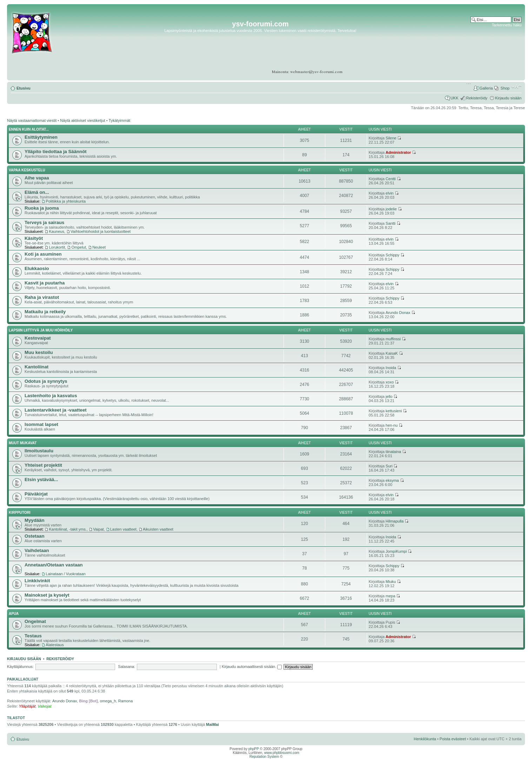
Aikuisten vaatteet (158, 529)
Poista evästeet (453, 739)
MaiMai (212, 724)
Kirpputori (20, 513)
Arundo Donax (398, 313)
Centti (391, 179)
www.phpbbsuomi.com (282, 753)
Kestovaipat (38, 338)
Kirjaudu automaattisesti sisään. (252, 667)
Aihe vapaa (37, 178)
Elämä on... (37, 192)
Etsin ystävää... (41, 480)
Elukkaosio (37, 268)
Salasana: (127, 667)
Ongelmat (35, 621)
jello (389, 396)
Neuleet (99, 247)
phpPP (254, 749)
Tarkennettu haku (507, 25)
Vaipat (98, 529)
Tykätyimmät (120, 120)
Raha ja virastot (42, 297)
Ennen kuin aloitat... (29, 129)
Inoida (391, 368)
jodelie (391, 209)
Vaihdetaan (37, 550)
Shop (505, 88)
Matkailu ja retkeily (45, 312)
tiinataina (393, 452)
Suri (389, 466)
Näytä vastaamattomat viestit (32, 120)
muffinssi (393, 339)
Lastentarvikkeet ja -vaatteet (56, 410)
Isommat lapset (41, 424)
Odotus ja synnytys (46, 381)
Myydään (34, 520)
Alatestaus (55, 645)
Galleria (486, 88)
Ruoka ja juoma (42, 208)
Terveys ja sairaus (44, 222)
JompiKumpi (396, 551)
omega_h (108, 701)
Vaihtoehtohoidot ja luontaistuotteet (101, 231)
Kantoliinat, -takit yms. (68, 529)
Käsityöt (34, 238)
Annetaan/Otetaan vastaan (54, 565)
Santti (391, 223)
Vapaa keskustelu (27, 170)
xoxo (390, 382)
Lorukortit (57, 247)
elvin (390, 193)
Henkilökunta (425, 739)
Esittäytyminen (41, 137)
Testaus (33, 636)
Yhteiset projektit (43, 465)
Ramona (126, 701)
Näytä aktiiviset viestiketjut (82, 120)
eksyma (392, 480)
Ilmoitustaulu (39, 451)
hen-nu (392, 425)
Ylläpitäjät (27, 706)
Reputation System (264, 757)
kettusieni (394, 411)
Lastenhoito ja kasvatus (51, 396)
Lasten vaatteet (123, 529)
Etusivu (24, 88)
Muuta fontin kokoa (516, 87)
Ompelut (79, 247)
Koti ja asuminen (43, 254)
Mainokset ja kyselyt (47, 595)
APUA (14, 614)
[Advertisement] (494, 49)
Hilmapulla (395, 521)
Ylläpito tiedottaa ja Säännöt (56, 152)
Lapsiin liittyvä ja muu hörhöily (41, 330)
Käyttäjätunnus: (20, 667)
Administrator (398, 152)
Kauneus (56, 231)
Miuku (391, 582)
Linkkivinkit (37, 581)
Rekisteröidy (477, 98)
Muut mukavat (23, 443)
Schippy (393, 255)
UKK (455, 98)
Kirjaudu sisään (508, 98)
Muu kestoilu (39, 352)
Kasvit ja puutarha (45, 283)
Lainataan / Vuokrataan (65, 574)
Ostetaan (34, 536)
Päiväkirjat (36, 494)
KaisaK (392, 353)
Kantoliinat (36, 367)
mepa (391, 596)
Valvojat (44, 706)
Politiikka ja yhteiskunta (66, 201)
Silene (391, 138)
